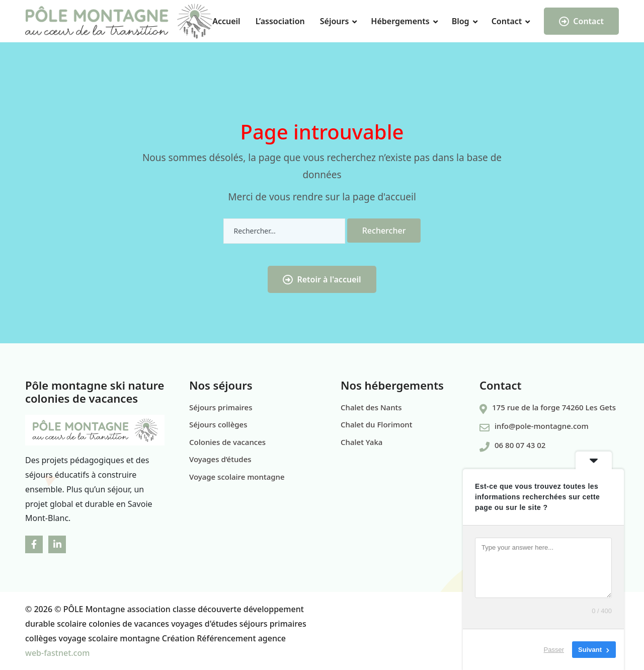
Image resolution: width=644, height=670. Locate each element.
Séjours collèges (218, 424)
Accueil (226, 21)
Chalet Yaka (361, 442)
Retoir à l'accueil (322, 279)
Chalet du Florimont (376, 424)
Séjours (335, 21)
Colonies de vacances (227, 442)
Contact (507, 21)
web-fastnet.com (57, 653)
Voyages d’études (220, 459)
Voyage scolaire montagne (237, 477)
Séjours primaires (221, 407)
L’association (280, 21)
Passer (554, 650)
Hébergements (400, 21)
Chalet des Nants (371, 407)
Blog (461, 21)
